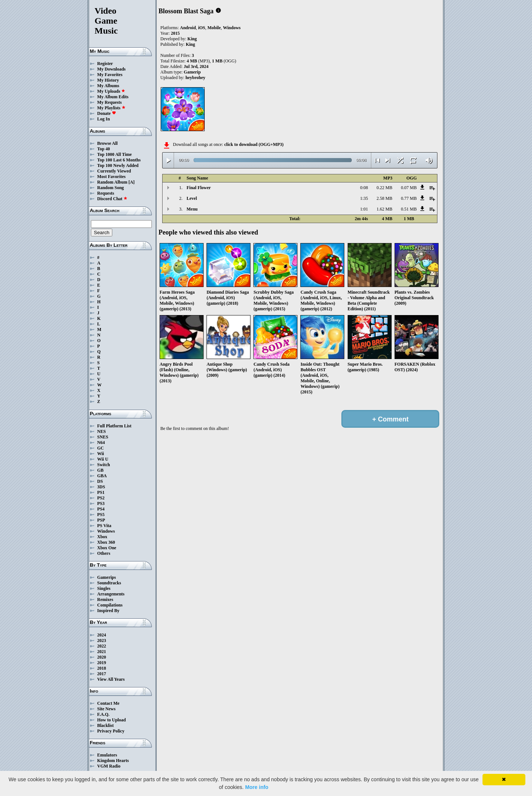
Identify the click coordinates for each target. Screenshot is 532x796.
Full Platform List (114, 426)
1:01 (364, 209)
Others (104, 553)
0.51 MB (409, 209)
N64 (101, 443)
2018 (102, 668)
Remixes (105, 599)
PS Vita (104, 526)
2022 (102, 646)
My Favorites (110, 75)
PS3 (101, 503)
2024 (102, 635)
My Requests (109, 102)
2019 (102, 663)
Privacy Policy (111, 731)
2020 (102, 657)
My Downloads (111, 69)
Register (105, 64)
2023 (102, 640)
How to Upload (111, 720)
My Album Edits (113, 97)
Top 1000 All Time (114, 154)
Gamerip (192, 72)
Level (192, 198)
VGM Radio (109, 766)
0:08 (364, 188)
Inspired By (108, 611)
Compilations (110, 605)
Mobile (214, 28)
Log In (103, 119)
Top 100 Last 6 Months (119, 160)
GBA (102, 476)
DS (100, 481)
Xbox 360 (106, 542)
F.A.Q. (103, 714)
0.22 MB (384, 188)
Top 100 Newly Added (118, 165)
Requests (106, 193)
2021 (102, 652)
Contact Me (108, 703)
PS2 (101, 498)
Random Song (110, 188)
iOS (202, 28)
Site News (106, 709)
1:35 (364, 198)
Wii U (103, 459)
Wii (100, 454)
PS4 (101, 509)
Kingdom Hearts (113, 761)
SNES (103, 437)
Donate (107, 113)
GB (100, 470)
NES (101, 431)
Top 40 (104, 149)
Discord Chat (112, 199)
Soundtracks (109, 583)
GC (100, 448)
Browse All (107, 143)
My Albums (108, 86)
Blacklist (105, 725)
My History (108, 80)
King (192, 39)
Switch (104, 465)
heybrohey (195, 78)
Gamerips (107, 577)
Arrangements (111, 594)
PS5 (101, 515)
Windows (106, 531)
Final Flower (199, 188)
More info (257, 787)
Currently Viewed (114, 171)
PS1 (101, 492)
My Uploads (111, 91)
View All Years (111, 679)
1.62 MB (384, 209)
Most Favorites (111, 177)
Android (188, 28)
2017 (102, 674)
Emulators (107, 755)
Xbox (102, 537)
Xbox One (107, 548)
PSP (101, 520)
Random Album (112, 182)
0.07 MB (409, 188)
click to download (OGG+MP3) (254, 144)
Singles (104, 588)
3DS (101, 487)
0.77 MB (409, 198)
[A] (132, 182)
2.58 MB (384, 198)
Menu (192, 209)
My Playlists (111, 108)
